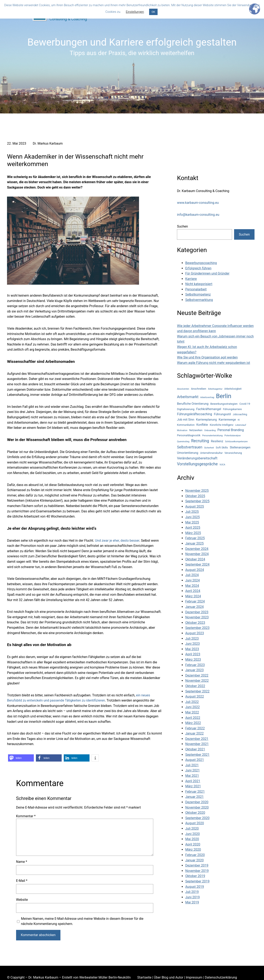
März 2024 (193, 596)
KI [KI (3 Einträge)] (239, 420)
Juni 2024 (192, 580)
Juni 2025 (192, 517)
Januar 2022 (194, 733)
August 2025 (194, 507)
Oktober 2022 (195, 686)
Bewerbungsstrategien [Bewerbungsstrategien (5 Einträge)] (224, 404)
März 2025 (193, 533)
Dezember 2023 (197, 612)
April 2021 (193, 781)
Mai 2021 (192, 776)
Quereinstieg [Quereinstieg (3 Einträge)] (183, 442)
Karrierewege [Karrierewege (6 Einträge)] (227, 420)
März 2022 (193, 723)
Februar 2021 (195, 792)
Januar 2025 (194, 543)
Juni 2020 (192, 834)
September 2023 (197, 628)
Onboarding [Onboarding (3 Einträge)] (210, 430)
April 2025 (193, 528)
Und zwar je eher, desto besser (117, 541)
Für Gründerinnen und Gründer (207, 273)
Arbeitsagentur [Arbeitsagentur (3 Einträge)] (215, 389)
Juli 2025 (192, 512)
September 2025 (197, 501)
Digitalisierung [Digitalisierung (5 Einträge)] (186, 409)
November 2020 (197, 807)
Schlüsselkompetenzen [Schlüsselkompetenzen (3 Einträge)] (236, 442)
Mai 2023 (192, 649)
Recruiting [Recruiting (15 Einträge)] (200, 441)
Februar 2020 (195, 855)
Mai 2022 (192, 712)
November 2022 (197, 681)
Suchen (182, 226)
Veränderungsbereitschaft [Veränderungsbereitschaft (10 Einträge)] (197, 458)
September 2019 (197, 881)
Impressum (194, 977)
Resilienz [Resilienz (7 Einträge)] (217, 441)
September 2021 (197, 755)
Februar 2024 (195, 601)
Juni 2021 (192, 770)
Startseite (144, 977)
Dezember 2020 (197, 802)
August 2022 (194, 696)
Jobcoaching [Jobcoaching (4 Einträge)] (240, 414)
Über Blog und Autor (169, 977)
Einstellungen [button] (135, 12)
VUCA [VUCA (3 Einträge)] (222, 465)
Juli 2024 (192, 575)
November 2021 (197, 744)
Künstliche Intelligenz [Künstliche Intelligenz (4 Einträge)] (222, 425)
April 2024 (193, 591)
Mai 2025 (192, 522)
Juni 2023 (192, 644)
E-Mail (22, 881)
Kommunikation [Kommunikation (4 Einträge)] (186, 425)
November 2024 (197, 554)
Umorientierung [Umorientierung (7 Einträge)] (188, 453)
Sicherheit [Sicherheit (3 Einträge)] (209, 448)
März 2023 (193, 660)
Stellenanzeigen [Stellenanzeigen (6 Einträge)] (240, 447)
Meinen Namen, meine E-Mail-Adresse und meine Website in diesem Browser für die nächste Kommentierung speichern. (82, 921)
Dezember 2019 (197, 865)
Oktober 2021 (195, 749)
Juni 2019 (192, 897)
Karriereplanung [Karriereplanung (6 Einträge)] (207, 420)
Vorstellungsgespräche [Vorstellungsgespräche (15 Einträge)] (197, 464)
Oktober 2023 (195, 623)
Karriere (191, 279)
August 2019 (194, 887)
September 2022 (197, 691)
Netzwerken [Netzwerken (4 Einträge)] (196, 430)
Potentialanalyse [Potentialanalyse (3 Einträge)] (232, 436)
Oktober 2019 (195, 876)
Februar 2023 (195, 665)
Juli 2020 (192, 828)
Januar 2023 (194, 670)
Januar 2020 (194, 860)
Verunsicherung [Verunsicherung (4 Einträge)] (233, 453)
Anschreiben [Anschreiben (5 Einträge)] (199, 389)
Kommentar (26, 816)
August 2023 (194, 633)
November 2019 (197, 871)
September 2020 (197, 818)
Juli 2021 (192, 765)
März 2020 (193, 850)
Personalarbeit (196, 289)
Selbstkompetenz (198, 294)
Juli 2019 (192, 892)
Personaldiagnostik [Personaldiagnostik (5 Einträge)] (189, 435)
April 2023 (193, 654)
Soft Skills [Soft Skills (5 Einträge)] (222, 448)
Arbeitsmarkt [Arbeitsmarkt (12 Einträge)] (188, 397)
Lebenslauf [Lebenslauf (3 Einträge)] (241, 425)
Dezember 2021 (197, 739)
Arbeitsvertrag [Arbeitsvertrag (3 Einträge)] (207, 397)
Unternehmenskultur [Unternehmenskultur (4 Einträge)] (211, 453)
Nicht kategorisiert (199, 284)
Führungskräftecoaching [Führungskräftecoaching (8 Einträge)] (194, 414)
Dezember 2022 (197, 675)
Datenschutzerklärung (221, 977)
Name (22, 862)
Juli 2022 (192, 702)
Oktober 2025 (195, 496)
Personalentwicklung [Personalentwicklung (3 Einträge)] (213, 436)
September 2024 (197, 564)
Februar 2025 (195, 538)
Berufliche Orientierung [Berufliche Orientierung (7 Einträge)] (193, 404)
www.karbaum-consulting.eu (198, 203)
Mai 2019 (192, 902)
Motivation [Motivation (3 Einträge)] (182, 430)
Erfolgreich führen (198, 268)
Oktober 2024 (195, 559)
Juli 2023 (192, 639)
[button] (21, 758)
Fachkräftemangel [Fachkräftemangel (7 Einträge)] (209, 409)
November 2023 (197, 617)
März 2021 (193, 786)
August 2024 (194, 570)
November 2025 (197, 491)
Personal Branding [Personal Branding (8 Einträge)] (231, 430)
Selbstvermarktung (199, 300)
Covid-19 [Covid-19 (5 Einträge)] (245, 404)
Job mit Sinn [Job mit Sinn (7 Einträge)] (186, 420)
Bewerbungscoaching (201, 263)
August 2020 (194, 823)
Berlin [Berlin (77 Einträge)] (224, 396)
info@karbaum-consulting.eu (198, 215)
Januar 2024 (194, 607)
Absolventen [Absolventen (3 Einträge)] (183, 389)
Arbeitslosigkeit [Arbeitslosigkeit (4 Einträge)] (233, 389)
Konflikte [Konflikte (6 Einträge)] (202, 425)
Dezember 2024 (197, 549)
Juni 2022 (192, 707)
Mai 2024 (192, 586)
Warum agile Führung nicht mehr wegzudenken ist (213, 363)
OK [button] (153, 12)
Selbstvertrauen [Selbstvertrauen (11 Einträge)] (190, 447)
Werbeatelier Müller (93, 977)
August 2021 (194, 760)
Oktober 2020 (195, 813)
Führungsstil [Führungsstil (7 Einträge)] (222, 414)
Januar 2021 (194, 797)
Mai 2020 (192, 839)
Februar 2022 (195, 728)
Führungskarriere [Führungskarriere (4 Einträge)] (232, 409)
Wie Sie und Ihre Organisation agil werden (207, 357)
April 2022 (193, 718)
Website (22, 900)
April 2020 (193, 844)
